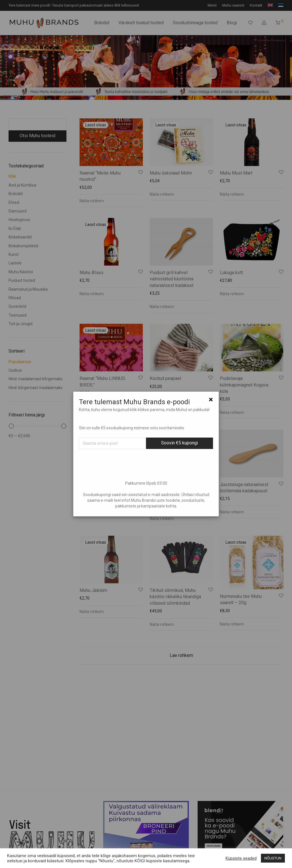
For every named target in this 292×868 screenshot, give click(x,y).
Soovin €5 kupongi (180, 443)
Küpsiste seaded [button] (241, 858)
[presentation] (146, 465)
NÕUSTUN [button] (273, 858)
